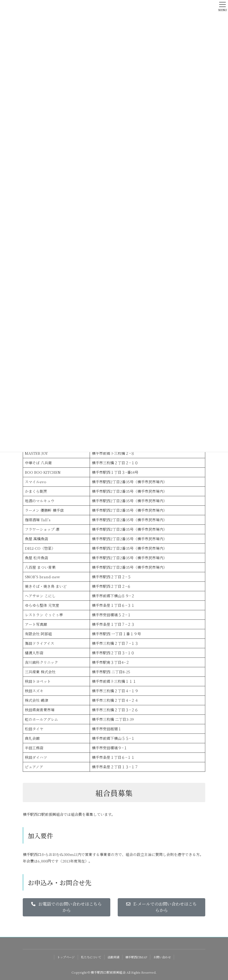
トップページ (66, 957)
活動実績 (113, 957)
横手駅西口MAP (136, 957)
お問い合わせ (162, 957)
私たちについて (91, 957)
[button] (67, 907)
